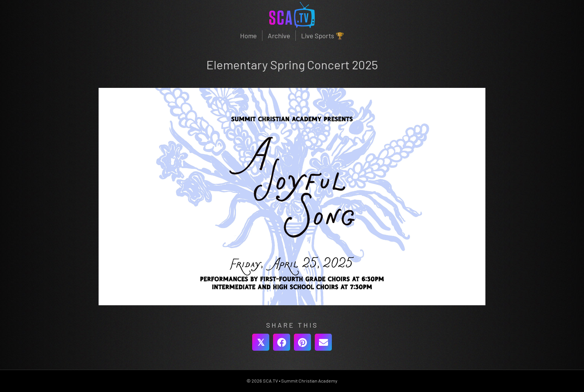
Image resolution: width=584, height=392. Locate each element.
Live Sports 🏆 (323, 36)
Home (248, 36)
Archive (279, 36)
